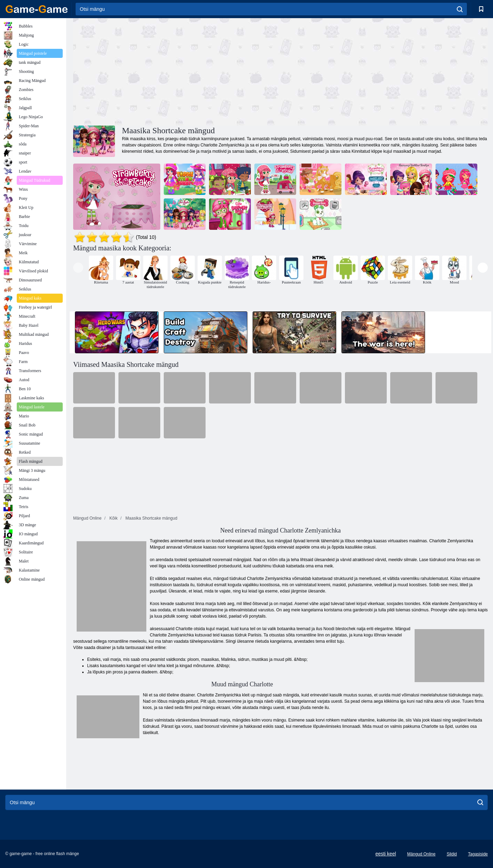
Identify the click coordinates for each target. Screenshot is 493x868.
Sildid (452, 854)
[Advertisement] (177, 71)
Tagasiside (478, 854)
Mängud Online (421, 854)
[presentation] (78, 268)
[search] (460, 9)
